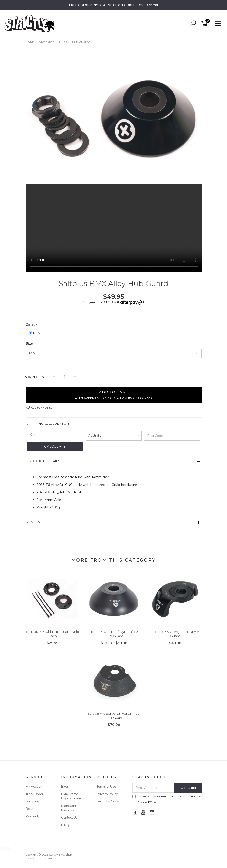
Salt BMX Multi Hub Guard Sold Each (53, 634)
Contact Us (69, 817)
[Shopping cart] (205, 24)
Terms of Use (106, 786)
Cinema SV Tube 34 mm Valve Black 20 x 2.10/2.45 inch (47, 848)
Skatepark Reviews (69, 808)
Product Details (43, 461)
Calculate (55, 446)
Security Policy (108, 801)
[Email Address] (153, 788)
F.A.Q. (65, 825)
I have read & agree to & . (167, 799)
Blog (65, 786)
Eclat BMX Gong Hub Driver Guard (175, 634)
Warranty (33, 816)
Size (29, 343)
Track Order (34, 794)
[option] (114, 118)
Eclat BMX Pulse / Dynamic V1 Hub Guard (114, 634)
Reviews (35, 522)
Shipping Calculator (48, 424)
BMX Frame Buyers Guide (71, 796)
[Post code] (172, 436)
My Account (34, 786)
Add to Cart (114, 394)
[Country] (114, 436)
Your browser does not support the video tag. (114, 228)
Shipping (32, 801)
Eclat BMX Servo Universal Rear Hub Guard (114, 716)
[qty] (55, 434)
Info (146, 302)
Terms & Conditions (184, 796)
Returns (32, 809)
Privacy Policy (107, 794)
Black (37, 333)
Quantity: (35, 377)
